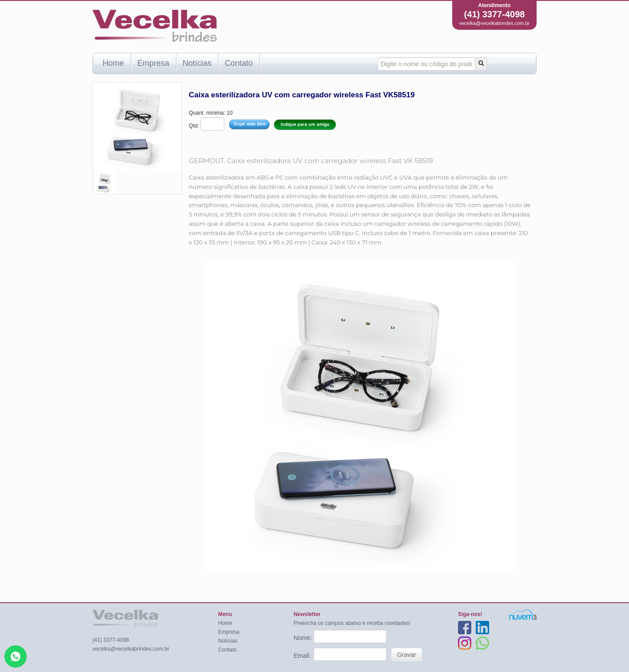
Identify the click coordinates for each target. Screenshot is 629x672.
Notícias (197, 63)
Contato (239, 63)
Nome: (304, 638)
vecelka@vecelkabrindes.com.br (495, 23)
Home (113, 63)
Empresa (153, 63)
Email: (303, 656)
